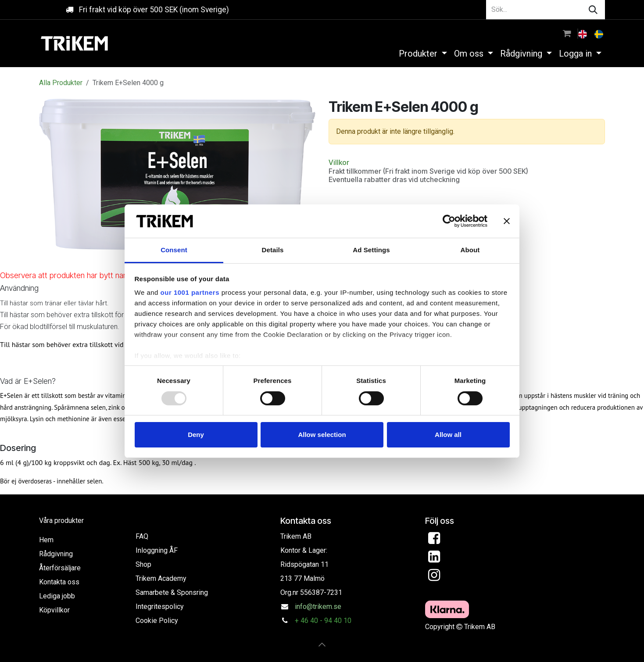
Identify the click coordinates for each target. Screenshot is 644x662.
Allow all (448, 435)
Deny (196, 435)
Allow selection (322, 435)
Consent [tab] (174, 250)
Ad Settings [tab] (371, 250)
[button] (322, 644)
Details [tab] (273, 250)
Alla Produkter (61, 83)
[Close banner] (507, 221)
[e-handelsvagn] (567, 33)
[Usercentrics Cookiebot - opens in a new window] (449, 221)
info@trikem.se (318, 607)
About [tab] (470, 250)
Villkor (339, 162)
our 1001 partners (190, 292)
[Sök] (593, 10)
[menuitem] (583, 33)
